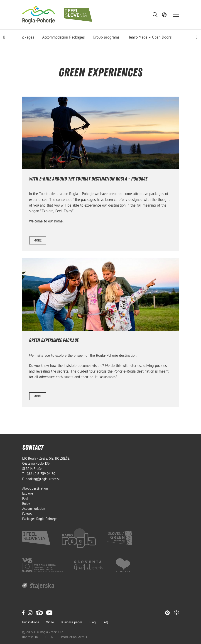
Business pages (72, 622)
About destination (35, 488)
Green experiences (163, 37)
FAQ (105, 622)
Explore (28, 493)
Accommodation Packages (32, 37)
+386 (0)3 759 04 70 (40, 474)
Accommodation (34, 509)
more (38, 240)
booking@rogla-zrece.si (43, 479)
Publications (31, 622)
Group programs (74, 37)
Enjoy (26, 504)
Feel (25, 499)
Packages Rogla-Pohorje (39, 519)
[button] (164, 15)
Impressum (30, 637)
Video (50, 622)
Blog (93, 622)
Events (27, 514)
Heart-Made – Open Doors (118, 37)
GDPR (50, 637)
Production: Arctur (74, 637)
